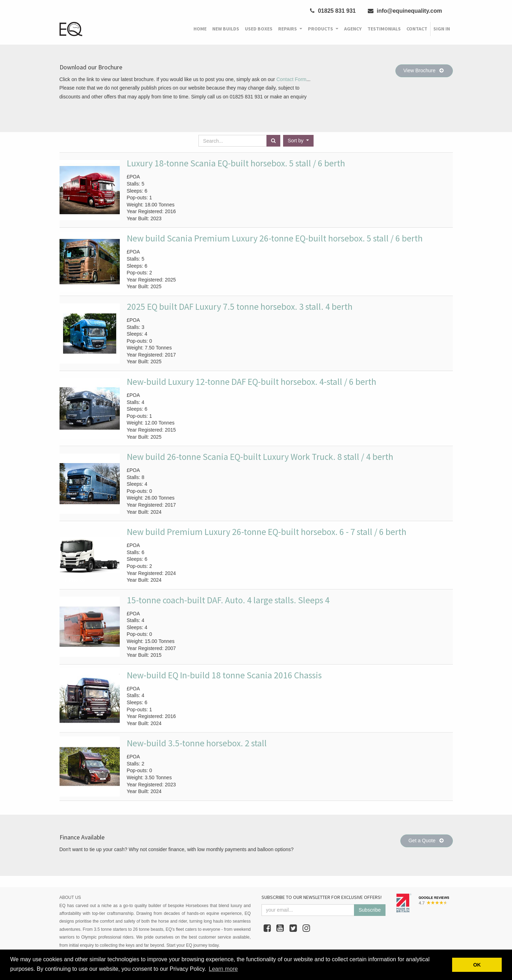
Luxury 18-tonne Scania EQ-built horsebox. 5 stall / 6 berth (236, 163)
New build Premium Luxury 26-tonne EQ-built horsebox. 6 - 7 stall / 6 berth (267, 532)
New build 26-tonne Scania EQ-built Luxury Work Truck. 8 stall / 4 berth (260, 457)
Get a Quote (427, 841)
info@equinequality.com (405, 11)
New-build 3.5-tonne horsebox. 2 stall (197, 743)
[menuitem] (200, 29)
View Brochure (424, 70)
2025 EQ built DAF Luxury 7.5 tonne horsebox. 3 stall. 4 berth (240, 307)
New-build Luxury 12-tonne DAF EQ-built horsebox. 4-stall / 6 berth (252, 382)
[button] (298, 141)
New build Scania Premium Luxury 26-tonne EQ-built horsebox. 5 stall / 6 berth (275, 238)
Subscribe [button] (370, 910)
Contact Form (291, 79)
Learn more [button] (223, 969)
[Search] (273, 141)
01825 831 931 (333, 11)
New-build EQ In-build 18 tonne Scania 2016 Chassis (224, 675)
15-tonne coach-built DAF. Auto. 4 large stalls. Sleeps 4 (228, 600)
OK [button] (477, 965)
